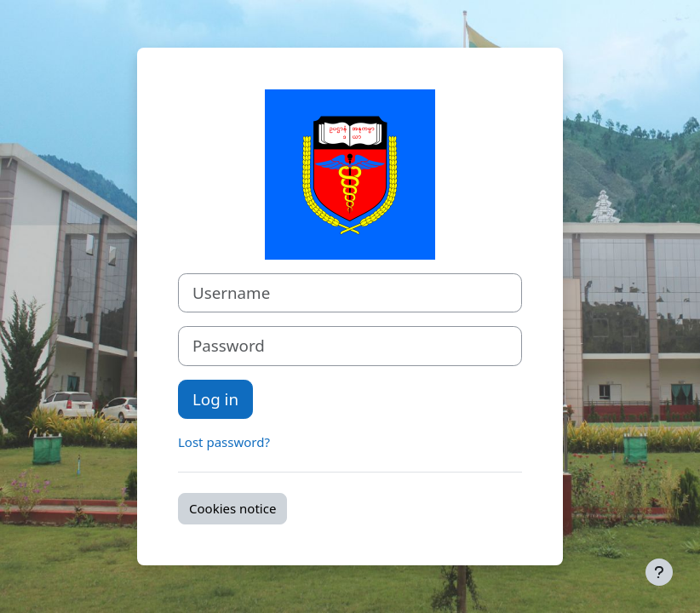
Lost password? (224, 442)
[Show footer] (659, 572)
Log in (215, 399)
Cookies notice (232, 508)
